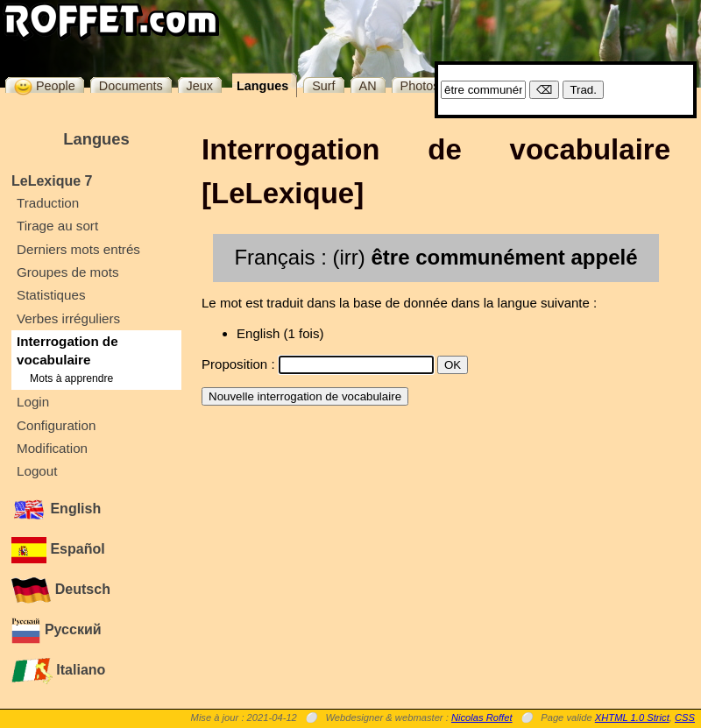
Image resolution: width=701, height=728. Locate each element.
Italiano (58, 670)
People (45, 85)
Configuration (56, 425)
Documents (131, 86)
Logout (37, 471)
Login (33, 402)
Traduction (48, 203)
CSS (685, 717)
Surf (323, 86)
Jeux (200, 86)
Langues (262, 86)
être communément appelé (504, 257)
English (56, 509)
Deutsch (61, 589)
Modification (52, 448)
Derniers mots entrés (78, 249)
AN (368, 86)
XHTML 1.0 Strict (632, 717)
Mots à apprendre (71, 378)
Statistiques (51, 295)
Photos (420, 86)
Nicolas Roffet (482, 717)
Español (58, 549)
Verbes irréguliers (68, 318)
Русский (57, 629)
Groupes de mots (68, 272)
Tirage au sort (57, 226)
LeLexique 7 (52, 181)
